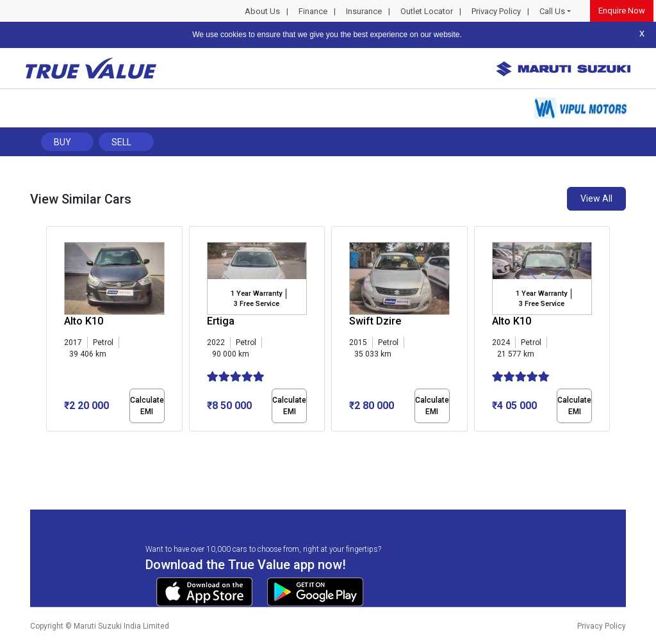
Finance (313, 11)
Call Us (552, 11)
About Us (262, 11)
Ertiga (221, 321)
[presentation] (53, 332)
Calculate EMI (147, 406)
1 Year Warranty (256, 294)
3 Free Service (257, 304)
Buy (62, 142)
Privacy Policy (496, 11)
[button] (50, 442)
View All (596, 198)
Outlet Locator (427, 11)
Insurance (364, 11)
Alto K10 (84, 321)
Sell (121, 142)
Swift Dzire (375, 321)
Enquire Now (622, 11)
